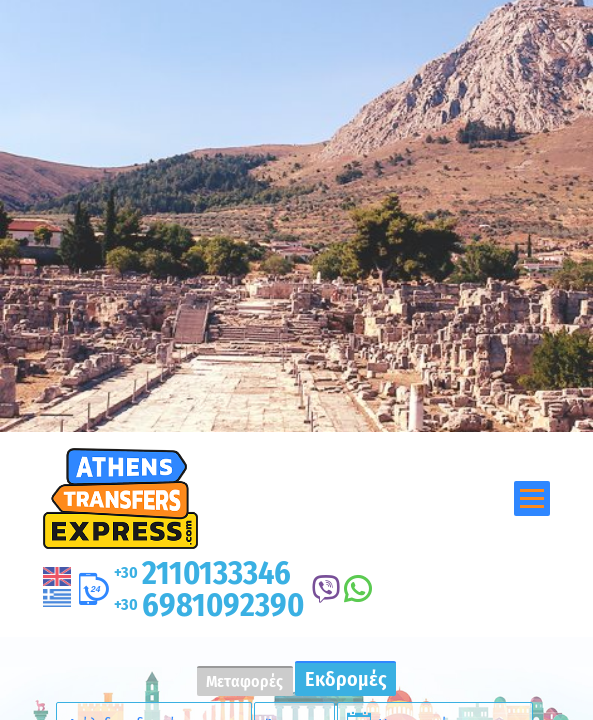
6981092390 (209, 605)
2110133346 (202, 573)
